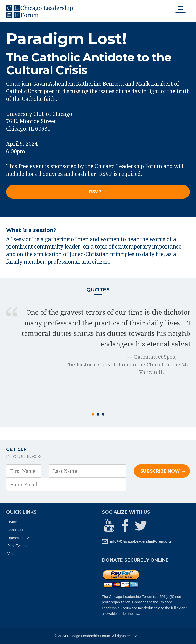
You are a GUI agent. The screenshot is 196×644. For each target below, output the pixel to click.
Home (12, 522)
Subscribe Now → (163, 471)
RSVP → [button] (98, 192)
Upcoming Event (21, 538)
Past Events (17, 546)
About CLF (16, 530)
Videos (13, 554)
